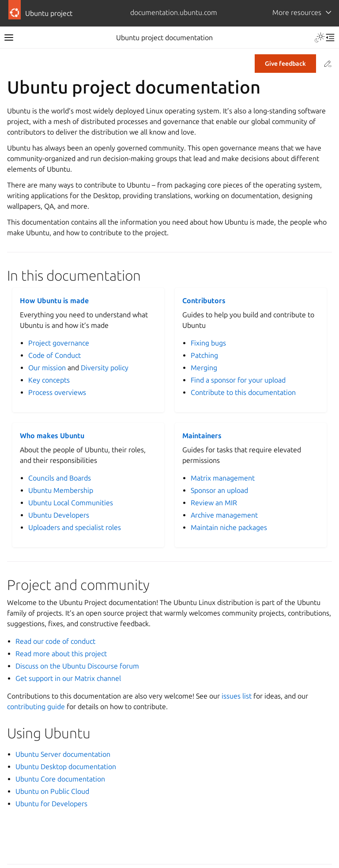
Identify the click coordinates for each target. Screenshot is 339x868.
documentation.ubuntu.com (174, 12)
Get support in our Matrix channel (68, 678)
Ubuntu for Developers (51, 804)
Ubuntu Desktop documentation (66, 767)
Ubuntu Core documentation (60, 779)
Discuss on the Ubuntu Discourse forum (77, 666)
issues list (237, 696)
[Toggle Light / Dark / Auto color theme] (320, 38)
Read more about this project (61, 654)
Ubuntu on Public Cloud (52, 791)
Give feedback (285, 64)
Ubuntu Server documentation (63, 754)
